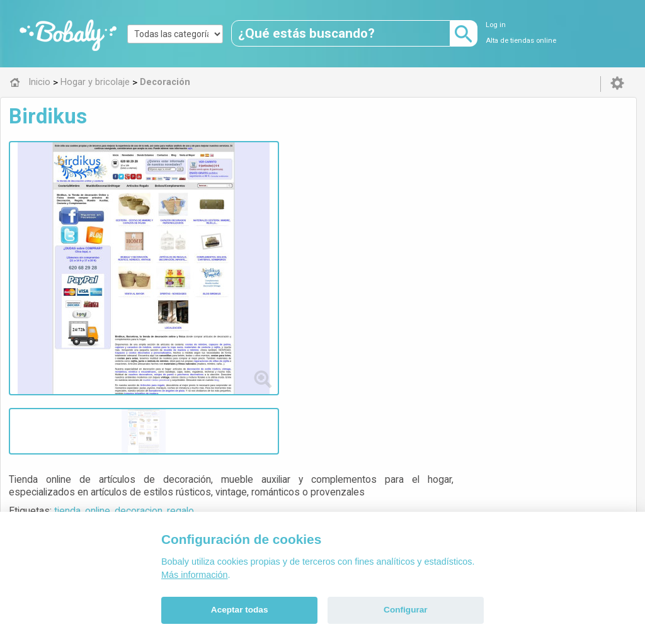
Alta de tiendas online (521, 41)
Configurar (405, 610)
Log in (496, 25)
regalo (392, 178)
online (309, 178)
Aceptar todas (240, 610)
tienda (279, 178)
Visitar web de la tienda (293, 225)
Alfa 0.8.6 (263, 463)
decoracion (350, 178)
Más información (195, 575)
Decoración (292, 375)
